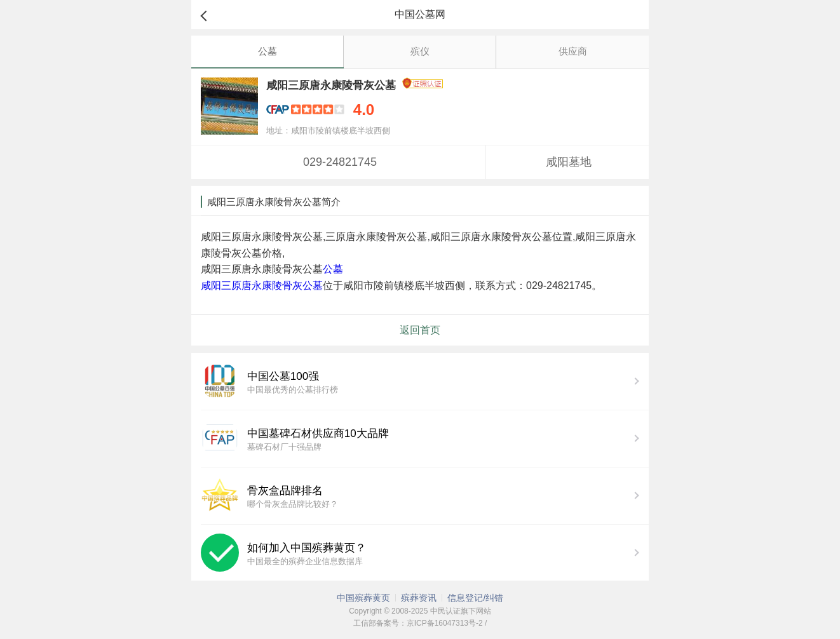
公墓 (268, 51)
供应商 (573, 51)
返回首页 (420, 330)
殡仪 (420, 51)
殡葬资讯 (419, 598)
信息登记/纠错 (475, 598)
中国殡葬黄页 (363, 598)
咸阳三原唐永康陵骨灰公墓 (262, 286)
